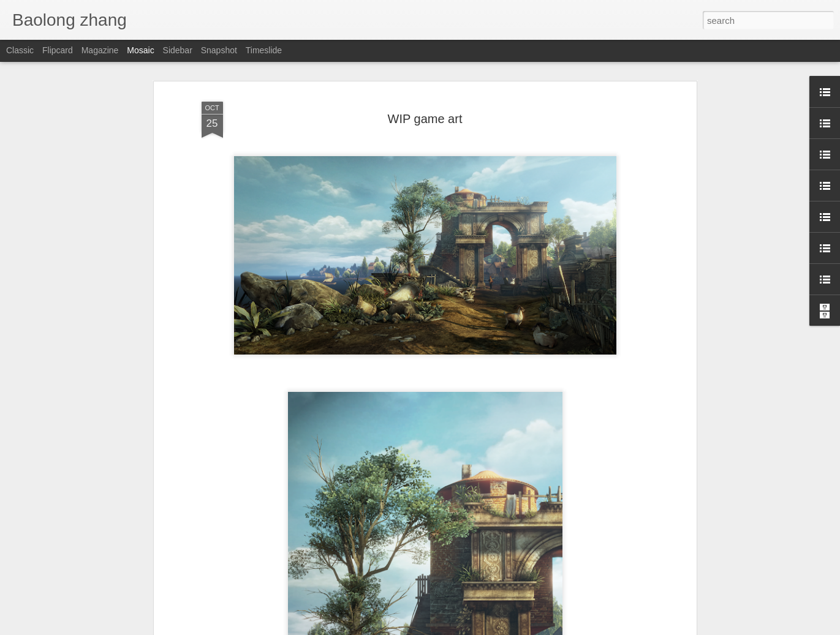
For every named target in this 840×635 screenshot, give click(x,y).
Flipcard (58, 50)
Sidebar (178, 50)
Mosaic (140, 50)
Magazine (100, 50)
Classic (20, 50)
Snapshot (219, 50)
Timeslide (264, 50)
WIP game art (425, 119)
